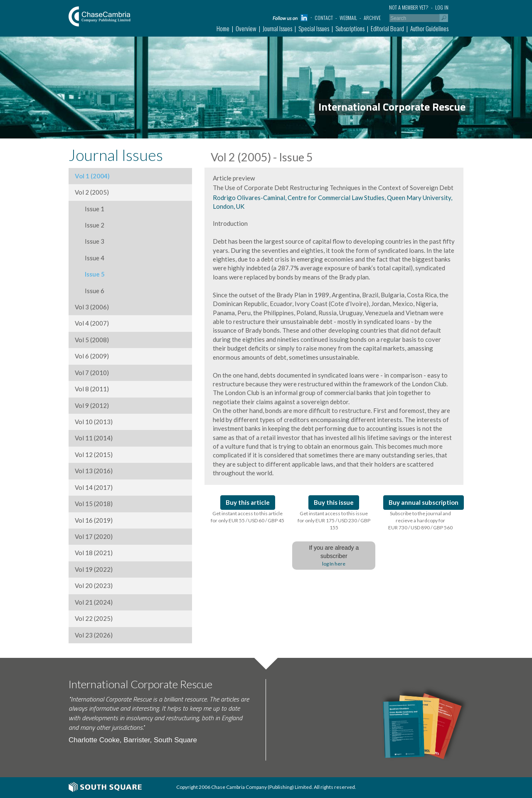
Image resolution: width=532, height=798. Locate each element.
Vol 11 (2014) (94, 438)
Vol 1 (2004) (92, 176)
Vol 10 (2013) (94, 422)
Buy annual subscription (424, 502)
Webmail (348, 18)
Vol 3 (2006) (92, 307)
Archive (372, 18)
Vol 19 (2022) (94, 569)
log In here (334, 564)
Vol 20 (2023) (94, 586)
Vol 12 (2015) (94, 455)
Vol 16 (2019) (94, 520)
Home (223, 28)
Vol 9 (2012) (92, 405)
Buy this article (248, 502)
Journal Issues (277, 28)
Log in (442, 7)
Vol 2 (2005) (92, 192)
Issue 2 (90, 225)
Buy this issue (334, 502)
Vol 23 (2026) (94, 635)
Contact (324, 18)
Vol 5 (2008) (92, 340)
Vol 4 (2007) (92, 323)
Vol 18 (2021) (94, 553)
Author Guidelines (429, 28)
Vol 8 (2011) (92, 389)
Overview (246, 28)
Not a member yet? (409, 7)
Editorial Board (387, 28)
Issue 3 (90, 241)
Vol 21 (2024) (94, 602)
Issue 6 (90, 291)
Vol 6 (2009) (92, 356)
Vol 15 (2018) (94, 504)
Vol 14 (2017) (94, 487)
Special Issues (314, 28)
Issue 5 (90, 274)
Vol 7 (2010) (92, 373)
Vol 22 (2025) (94, 618)
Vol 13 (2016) (94, 471)
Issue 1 (90, 209)
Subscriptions (350, 28)
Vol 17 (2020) (94, 536)
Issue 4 (90, 258)
